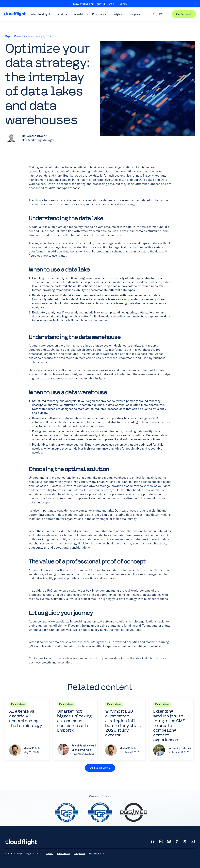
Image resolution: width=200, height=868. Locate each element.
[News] (193, 841)
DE (167, 14)
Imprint (49, 853)
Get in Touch (184, 14)
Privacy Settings (96, 853)
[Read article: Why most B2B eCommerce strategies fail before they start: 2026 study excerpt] (123, 729)
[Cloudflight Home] (15, 14)
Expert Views (13, 36)
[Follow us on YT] (169, 841)
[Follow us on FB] (177, 841)
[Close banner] (194, 4)
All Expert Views (100, 768)
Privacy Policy (63, 853)
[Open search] (155, 14)
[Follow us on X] (185, 841)
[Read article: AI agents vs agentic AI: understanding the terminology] (27, 729)
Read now (122, 4)
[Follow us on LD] (153, 841)
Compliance (79, 853)
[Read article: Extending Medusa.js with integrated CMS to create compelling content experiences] (171, 729)
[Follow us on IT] (161, 841)
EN (161, 14)
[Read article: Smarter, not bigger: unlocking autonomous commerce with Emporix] (75, 729)
